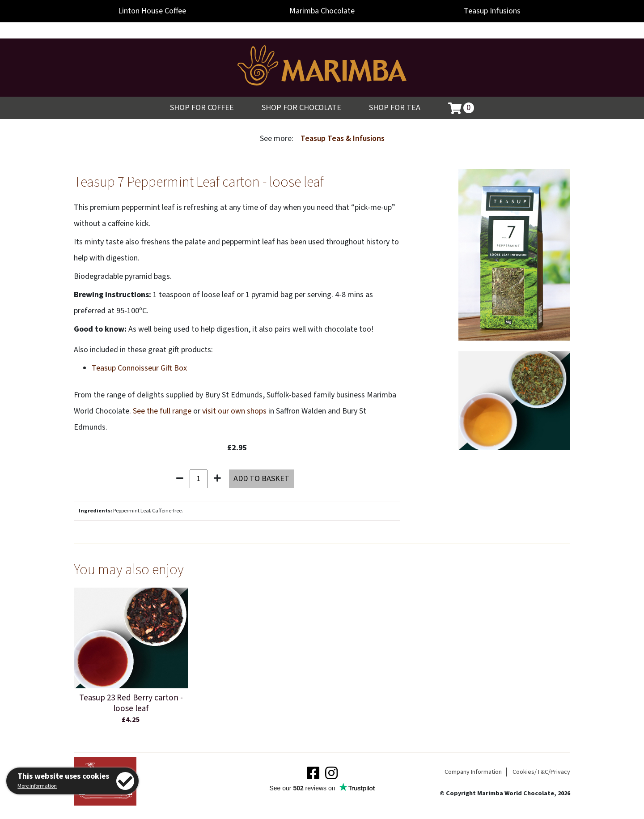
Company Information (473, 772)
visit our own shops (234, 411)
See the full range (162, 411)
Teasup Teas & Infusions (343, 139)
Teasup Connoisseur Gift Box (139, 368)
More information (37, 786)
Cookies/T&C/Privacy (541, 772)
